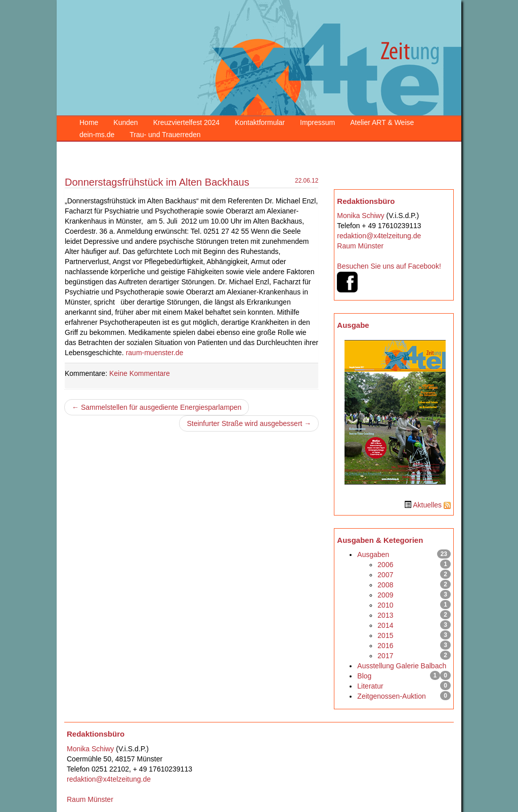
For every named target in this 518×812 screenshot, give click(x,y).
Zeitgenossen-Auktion (391, 696)
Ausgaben (373, 554)
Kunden (125, 122)
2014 (385, 625)
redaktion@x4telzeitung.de (379, 236)
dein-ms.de (97, 135)
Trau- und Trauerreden (165, 135)
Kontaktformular (260, 122)
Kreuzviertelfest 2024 (187, 122)
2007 (385, 575)
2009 (385, 595)
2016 (385, 646)
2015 (385, 635)
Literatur (370, 686)
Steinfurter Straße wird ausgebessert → (249, 423)
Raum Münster (360, 246)
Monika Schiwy (360, 216)
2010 (385, 605)
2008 (385, 585)
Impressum (317, 122)
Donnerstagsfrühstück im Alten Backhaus (157, 182)
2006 (385, 565)
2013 (385, 615)
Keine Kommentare (140, 373)
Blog (364, 676)
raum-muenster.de (155, 353)
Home (89, 122)
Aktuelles (427, 505)
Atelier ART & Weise (382, 122)
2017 (385, 656)
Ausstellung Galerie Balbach (402, 666)
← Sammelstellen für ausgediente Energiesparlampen (157, 407)
